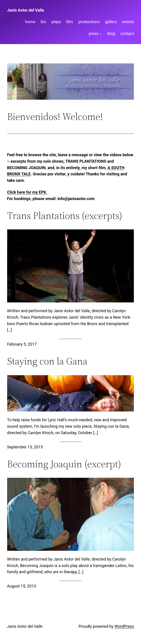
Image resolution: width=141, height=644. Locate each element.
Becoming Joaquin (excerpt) (64, 464)
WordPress (124, 626)
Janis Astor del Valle (26, 10)
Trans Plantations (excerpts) (65, 216)
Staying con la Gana (47, 361)
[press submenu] (101, 34)
